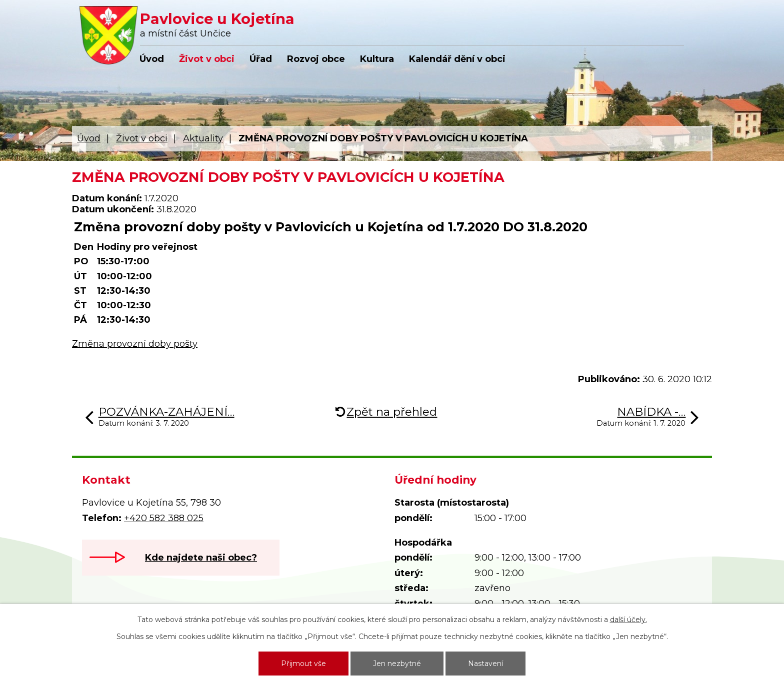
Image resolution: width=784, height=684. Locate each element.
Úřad (261, 59)
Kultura (377, 59)
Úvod (152, 59)
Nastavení (485, 664)
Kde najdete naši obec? (201, 558)
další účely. (628, 620)
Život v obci (207, 59)
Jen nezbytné (397, 664)
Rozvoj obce (316, 59)
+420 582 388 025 (164, 518)
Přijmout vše (303, 664)
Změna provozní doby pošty (135, 344)
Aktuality (203, 138)
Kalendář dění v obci (457, 59)
